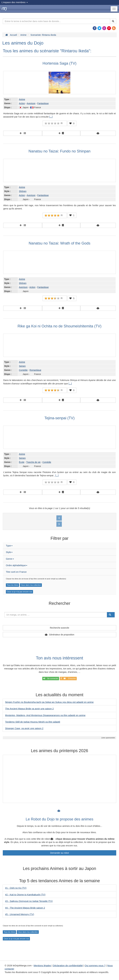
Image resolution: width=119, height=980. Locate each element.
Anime (22, 99)
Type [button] (9, 546)
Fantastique (43, 103)
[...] (51, 117)
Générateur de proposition (62, 635)
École (22, 462)
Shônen (23, 191)
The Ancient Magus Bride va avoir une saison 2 (29, 709)
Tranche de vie (33, 462)
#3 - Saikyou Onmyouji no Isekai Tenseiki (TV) (29, 901)
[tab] (59, 546)
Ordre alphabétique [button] (17, 565)
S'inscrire (68, 679)
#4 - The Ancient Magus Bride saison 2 (25, 908)
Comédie (23, 370)
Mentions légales (42, 965)
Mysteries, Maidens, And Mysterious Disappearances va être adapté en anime (45, 715)
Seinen (22, 366)
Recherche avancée (60, 628)
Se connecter (51, 679)
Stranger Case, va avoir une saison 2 (24, 728)
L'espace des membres (15, 2)
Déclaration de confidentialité (68, 965)
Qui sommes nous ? (95, 965)
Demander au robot (60, 853)
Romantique (35, 370)
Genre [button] (10, 559)
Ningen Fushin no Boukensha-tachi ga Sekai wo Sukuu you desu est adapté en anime (49, 702)
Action (22, 103)
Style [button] (9, 552)
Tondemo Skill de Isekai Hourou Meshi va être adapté (33, 722)
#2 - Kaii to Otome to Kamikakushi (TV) (25, 895)
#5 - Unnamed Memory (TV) (20, 914)
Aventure (31, 103)
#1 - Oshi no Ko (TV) (16, 888)
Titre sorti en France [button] (16, 572)
